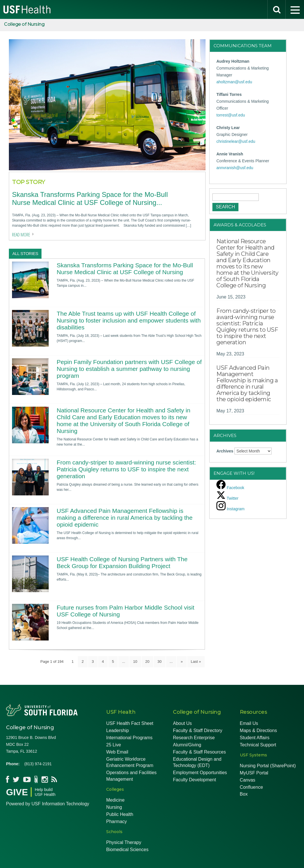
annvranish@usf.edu (235, 168)
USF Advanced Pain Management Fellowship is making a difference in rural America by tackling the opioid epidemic (125, 518)
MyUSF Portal (254, 773)
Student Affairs (255, 738)
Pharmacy (117, 821)
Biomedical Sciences (127, 850)
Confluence (251, 787)
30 (159, 662)
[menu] (295, 9)
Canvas (248, 780)
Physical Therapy (124, 842)
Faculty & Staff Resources (199, 752)
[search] (277, 9)
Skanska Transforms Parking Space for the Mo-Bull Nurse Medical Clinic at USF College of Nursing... (90, 198)
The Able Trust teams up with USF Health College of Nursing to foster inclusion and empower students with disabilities (129, 320)
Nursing (114, 807)
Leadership (118, 730)
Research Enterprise (194, 738)
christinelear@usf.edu (236, 141)
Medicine (115, 800)
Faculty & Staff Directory (198, 730)
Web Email (117, 752)
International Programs (129, 738)
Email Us (249, 723)
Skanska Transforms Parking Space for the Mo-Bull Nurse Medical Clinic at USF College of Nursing (125, 269)
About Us (182, 723)
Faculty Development (194, 780)
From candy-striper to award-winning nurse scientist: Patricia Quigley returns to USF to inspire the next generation (126, 469)
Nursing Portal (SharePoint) (268, 766)
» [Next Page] (182, 662)
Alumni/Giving (187, 745)
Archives (225, 451)
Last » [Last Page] (196, 662)
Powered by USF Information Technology (48, 804)
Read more (21, 235)
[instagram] (230, 509)
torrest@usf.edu (231, 115)
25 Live (114, 745)
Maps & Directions (258, 730)
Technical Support (258, 745)
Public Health (120, 814)
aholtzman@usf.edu (234, 82)
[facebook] (230, 488)
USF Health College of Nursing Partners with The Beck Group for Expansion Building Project (122, 562)
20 (147, 662)
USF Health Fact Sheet (130, 723)
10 (135, 662)
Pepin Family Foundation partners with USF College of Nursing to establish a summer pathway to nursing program (129, 369)
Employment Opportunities (200, 773)
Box (244, 794)
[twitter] (227, 498)
